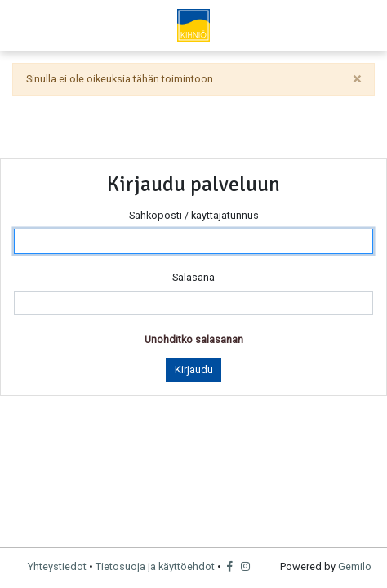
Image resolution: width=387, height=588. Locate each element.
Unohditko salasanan (194, 339)
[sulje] (357, 79)
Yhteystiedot (57, 566)
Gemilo (355, 566)
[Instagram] (246, 566)
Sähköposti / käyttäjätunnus (194, 215)
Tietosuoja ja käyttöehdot (155, 566)
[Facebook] (231, 566)
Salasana (193, 277)
